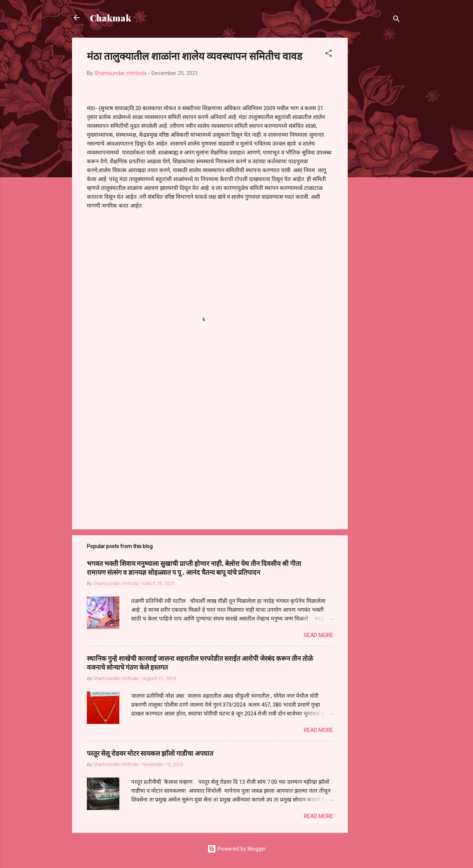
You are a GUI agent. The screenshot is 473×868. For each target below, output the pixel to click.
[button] (329, 54)
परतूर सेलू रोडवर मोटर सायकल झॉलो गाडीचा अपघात (150, 753)
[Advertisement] (377, 148)
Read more (318, 635)
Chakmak (110, 18)
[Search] (397, 20)
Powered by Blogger (237, 849)
